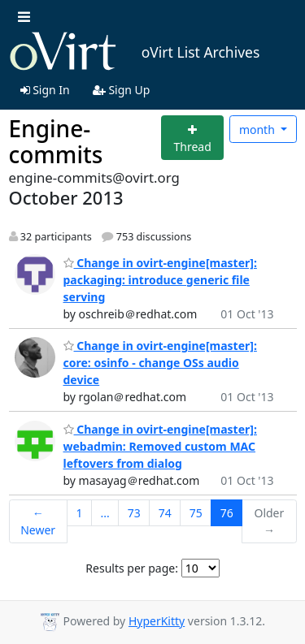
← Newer (38, 521)
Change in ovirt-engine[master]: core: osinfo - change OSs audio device (160, 363)
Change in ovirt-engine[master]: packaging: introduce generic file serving (160, 280)
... (105, 513)
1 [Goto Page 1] (79, 513)
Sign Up (122, 90)
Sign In (45, 90)
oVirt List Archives (135, 52)
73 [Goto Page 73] (134, 513)
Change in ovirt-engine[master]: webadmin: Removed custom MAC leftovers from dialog (160, 446)
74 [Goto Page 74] (165, 513)
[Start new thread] (192, 138)
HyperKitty (157, 621)
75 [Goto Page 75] (196, 513)
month (259, 130)
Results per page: (132, 568)
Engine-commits (56, 141)
